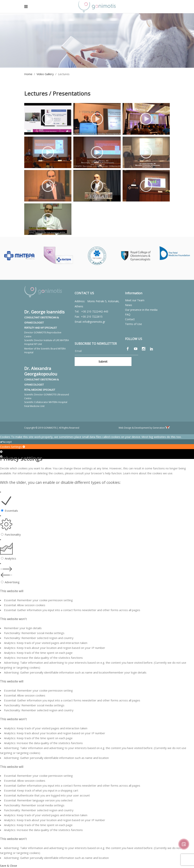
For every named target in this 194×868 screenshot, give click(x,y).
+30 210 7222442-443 (95, 311)
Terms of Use (133, 324)
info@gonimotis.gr (94, 322)
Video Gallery (45, 74)
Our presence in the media (141, 310)
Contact (130, 319)
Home (28, 74)
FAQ (128, 314)
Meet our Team (135, 300)
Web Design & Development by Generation (144, 428)
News (129, 305)
